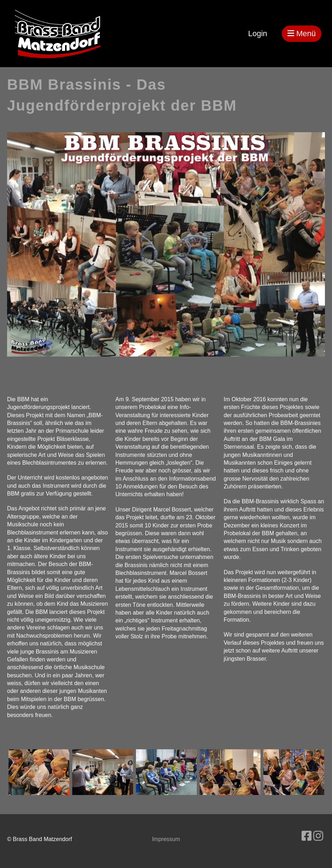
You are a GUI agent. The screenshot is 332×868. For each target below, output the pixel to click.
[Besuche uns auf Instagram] (318, 836)
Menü (302, 33)
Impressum (166, 839)
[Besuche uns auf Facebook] (307, 836)
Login (258, 33)
